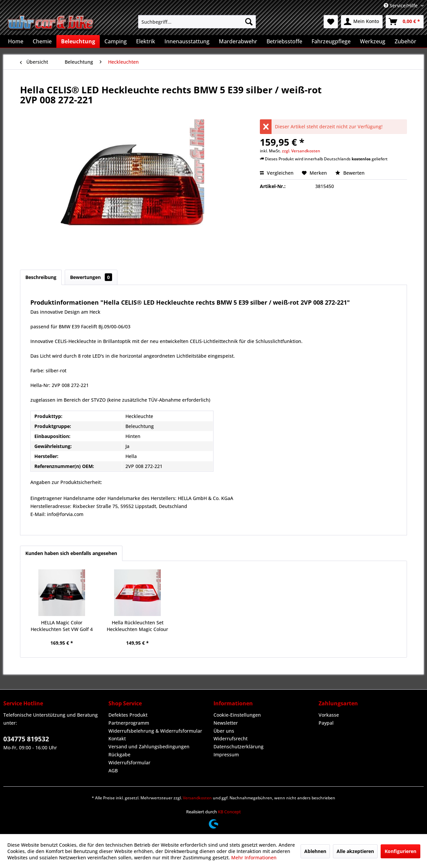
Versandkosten (197, 798)
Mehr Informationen (254, 857)
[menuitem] (197, 22)
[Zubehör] (405, 41)
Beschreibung (41, 277)
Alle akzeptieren (355, 851)
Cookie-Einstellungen (237, 715)
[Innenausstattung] (187, 41)
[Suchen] (249, 22)
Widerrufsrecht (231, 738)
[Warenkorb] (405, 22)
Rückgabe (119, 754)
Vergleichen (277, 173)
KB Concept (229, 812)
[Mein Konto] (362, 22)
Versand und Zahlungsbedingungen (149, 746)
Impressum (226, 754)
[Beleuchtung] (78, 41)
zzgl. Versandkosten (301, 151)
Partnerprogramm (129, 723)
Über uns (224, 731)
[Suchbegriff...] (197, 22)
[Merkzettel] (331, 22)
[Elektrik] (146, 41)
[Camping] (116, 41)
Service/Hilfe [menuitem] (401, 5)
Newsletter (226, 723)
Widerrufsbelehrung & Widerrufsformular (155, 731)
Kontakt (117, 738)
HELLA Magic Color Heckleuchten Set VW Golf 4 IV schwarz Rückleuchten (62, 626)
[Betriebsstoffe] (284, 41)
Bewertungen (91, 277)
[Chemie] (42, 41)
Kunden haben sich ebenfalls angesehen (71, 553)
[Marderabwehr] (238, 41)
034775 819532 (26, 739)
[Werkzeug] (373, 41)
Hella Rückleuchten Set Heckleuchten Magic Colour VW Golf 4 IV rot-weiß (137, 626)
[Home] (16, 41)
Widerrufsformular (129, 762)
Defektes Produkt (128, 715)
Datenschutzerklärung (239, 746)
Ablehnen (315, 851)
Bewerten (350, 173)
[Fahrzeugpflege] (331, 41)
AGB (113, 770)
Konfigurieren (400, 851)
